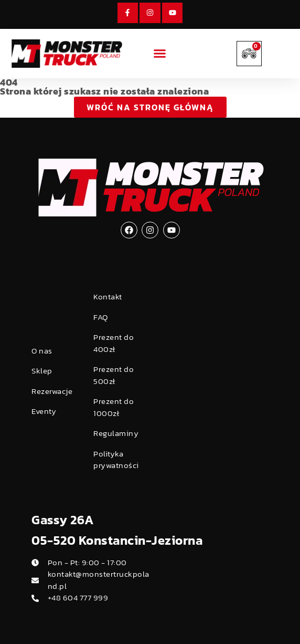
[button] (160, 54)
